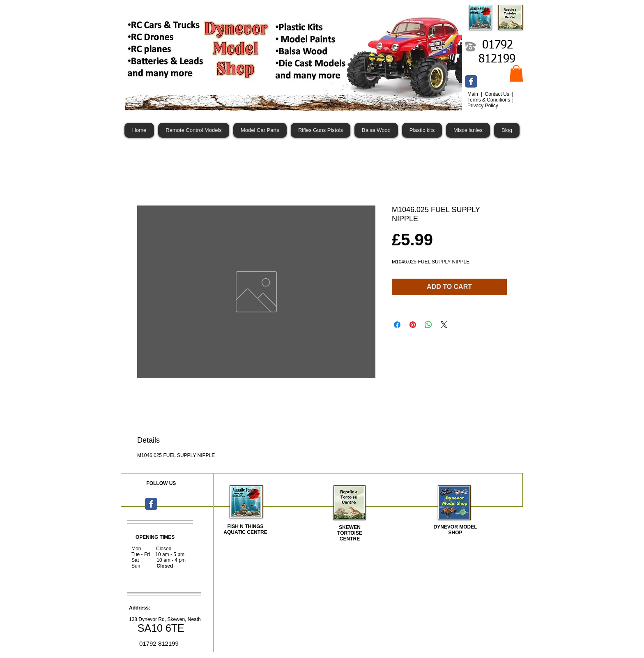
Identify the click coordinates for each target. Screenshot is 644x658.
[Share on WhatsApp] (428, 325)
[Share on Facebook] (397, 325)
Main (473, 94)
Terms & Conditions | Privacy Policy (490, 103)
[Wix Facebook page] (471, 81)
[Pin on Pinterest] (413, 325)
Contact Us (498, 94)
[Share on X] (444, 325)
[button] (516, 73)
